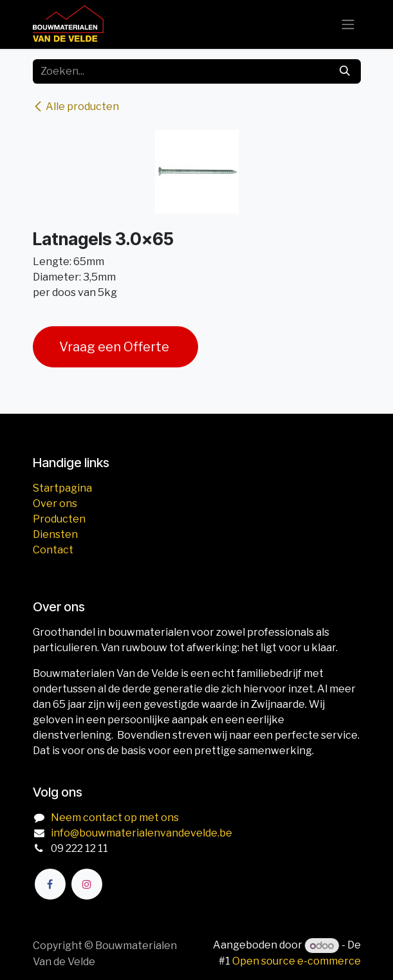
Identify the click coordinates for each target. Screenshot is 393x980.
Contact (53, 550)
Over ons (55, 504)
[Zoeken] (345, 71)
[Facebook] (50, 884)
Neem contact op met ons (115, 818)
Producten (59, 519)
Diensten (55, 534)
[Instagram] (87, 884)
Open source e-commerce (297, 961)
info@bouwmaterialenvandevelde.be (142, 833)
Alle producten (76, 106)
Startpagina (62, 488)
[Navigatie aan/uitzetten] (348, 25)
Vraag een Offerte (115, 347)
